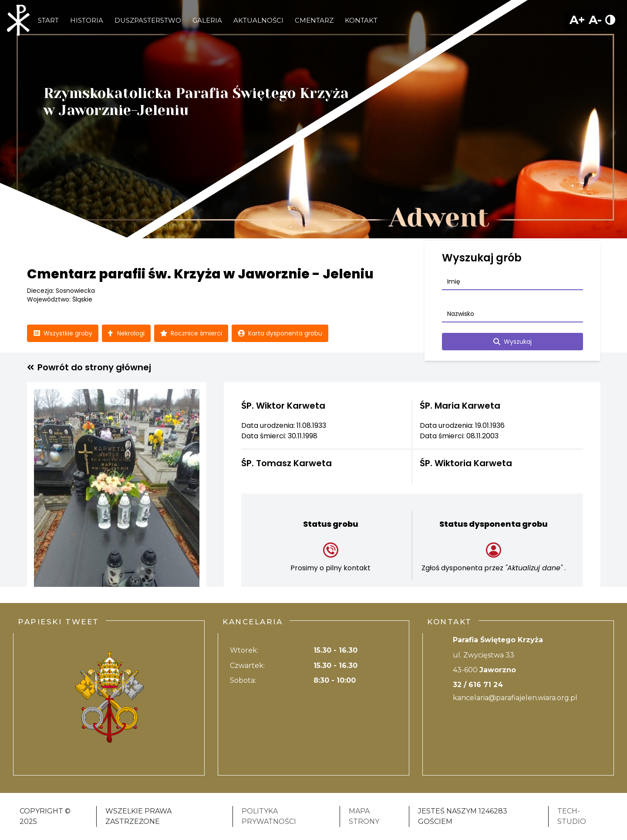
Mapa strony (364, 816)
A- (595, 20)
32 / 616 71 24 (478, 685)
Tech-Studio (572, 816)
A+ (577, 20)
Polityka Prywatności (269, 816)
